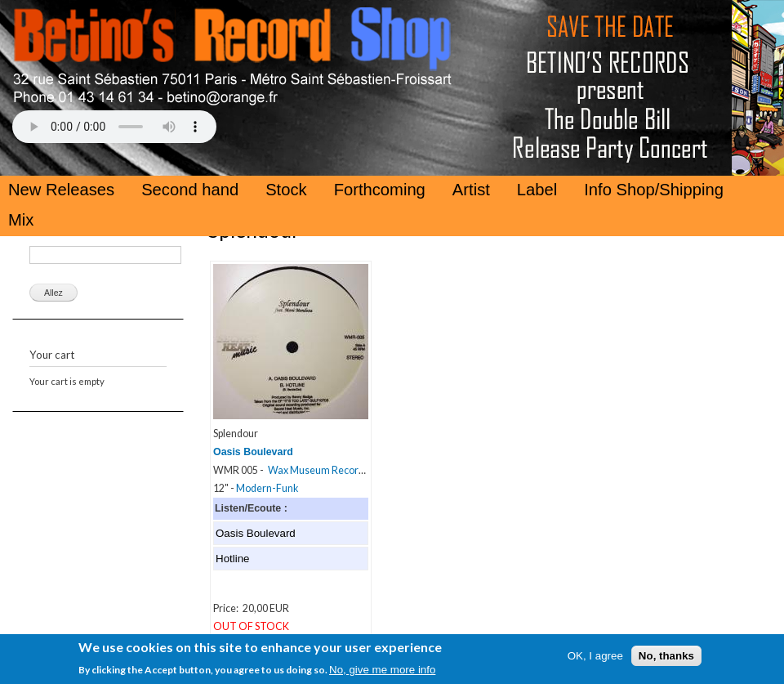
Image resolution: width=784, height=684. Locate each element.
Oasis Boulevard (253, 452)
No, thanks (666, 662)
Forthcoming (380, 190)
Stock (286, 190)
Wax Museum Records (318, 470)
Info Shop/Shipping (654, 190)
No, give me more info (382, 675)
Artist (471, 190)
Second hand (190, 190)
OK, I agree (595, 662)
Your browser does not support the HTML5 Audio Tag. (114, 127)
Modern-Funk (267, 488)
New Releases (61, 190)
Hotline (233, 559)
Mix (21, 220)
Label (537, 190)
